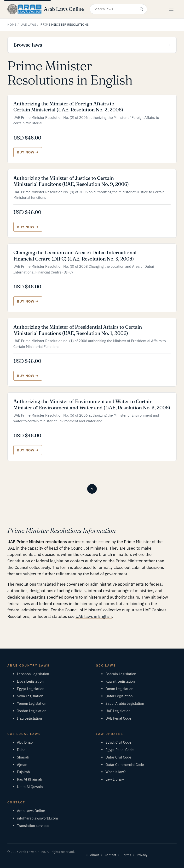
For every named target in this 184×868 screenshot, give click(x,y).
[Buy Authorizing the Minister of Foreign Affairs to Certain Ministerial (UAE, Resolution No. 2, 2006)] (28, 152)
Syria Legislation (30, 696)
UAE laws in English (94, 616)
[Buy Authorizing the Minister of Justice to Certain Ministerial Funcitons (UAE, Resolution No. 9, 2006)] (28, 227)
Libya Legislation (30, 681)
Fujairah (23, 772)
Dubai (22, 750)
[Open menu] (171, 9)
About (95, 855)
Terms (126, 855)
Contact (110, 855)
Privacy (142, 855)
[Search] (141, 9)
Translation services (33, 826)
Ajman (22, 765)
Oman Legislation (119, 689)
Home (12, 25)
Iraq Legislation (30, 718)
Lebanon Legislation (33, 674)
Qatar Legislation (119, 696)
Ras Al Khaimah (30, 779)
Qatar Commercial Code (125, 765)
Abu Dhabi (25, 742)
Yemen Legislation (32, 703)
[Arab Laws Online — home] (46, 9)
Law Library (115, 779)
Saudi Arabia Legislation (125, 703)
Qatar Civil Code (118, 757)
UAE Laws (28, 25)
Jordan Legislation (32, 711)
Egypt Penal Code (120, 750)
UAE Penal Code (118, 718)
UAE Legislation (118, 711)
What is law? (115, 772)
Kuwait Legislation (120, 681)
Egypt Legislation (31, 689)
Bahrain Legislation (121, 674)
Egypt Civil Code (118, 742)
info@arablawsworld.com (37, 818)
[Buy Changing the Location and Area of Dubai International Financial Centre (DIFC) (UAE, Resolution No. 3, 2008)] (28, 301)
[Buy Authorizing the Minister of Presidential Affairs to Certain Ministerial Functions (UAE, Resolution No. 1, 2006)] (28, 376)
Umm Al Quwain (30, 787)
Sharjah (23, 757)
